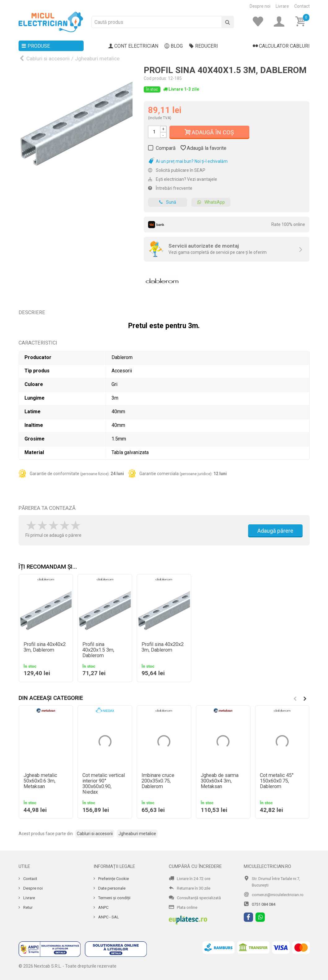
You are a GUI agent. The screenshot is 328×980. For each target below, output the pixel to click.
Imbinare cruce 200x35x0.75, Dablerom (158, 781)
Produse (36, 46)
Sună (167, 202)
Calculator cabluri (281, 46)
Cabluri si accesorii (48, 59)
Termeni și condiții (114, 898)
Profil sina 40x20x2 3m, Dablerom (163, 647)
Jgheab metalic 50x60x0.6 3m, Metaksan (40, 781)
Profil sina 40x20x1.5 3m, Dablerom (98, 650)
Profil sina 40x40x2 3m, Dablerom (45, 647)
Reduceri (203, 46)
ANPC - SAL (108, 917)
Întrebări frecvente (170, 188)
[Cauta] (228, 22)
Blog (174, 46)
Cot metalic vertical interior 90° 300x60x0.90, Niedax (104, 784)
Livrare (282, 6)
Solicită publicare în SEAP (177, 170)
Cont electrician (133, 46)
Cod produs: (155, 78)
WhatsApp (211, 202)
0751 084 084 (264, 904)
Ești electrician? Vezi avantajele (183, 179)
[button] (305, 699)
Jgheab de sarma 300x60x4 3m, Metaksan (220, 781)
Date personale (111, 888)
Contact (302, 6)
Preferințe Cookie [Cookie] (113, 879)
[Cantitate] (154, 132)
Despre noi (260, 6)
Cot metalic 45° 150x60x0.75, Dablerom (277, 781)
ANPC (103, 907)
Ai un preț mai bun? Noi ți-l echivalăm (188, 161)
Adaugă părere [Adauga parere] (275, 531)
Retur (27, 907)
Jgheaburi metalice (97, 59)
